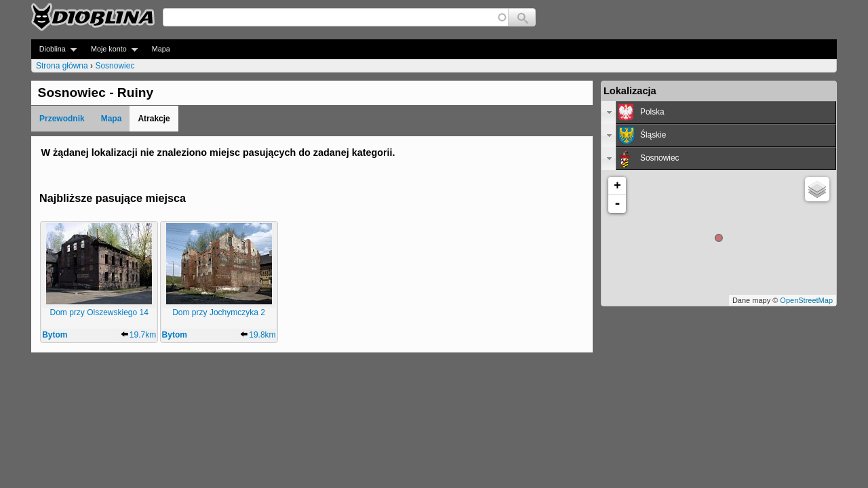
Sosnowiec (115, 66)
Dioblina (54, 49)
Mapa (161, 49)
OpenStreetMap (806, 300)
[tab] (719, 113)
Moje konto (110, 49)
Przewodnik (62, 119)
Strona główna (62, 66)
